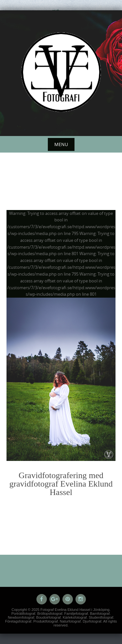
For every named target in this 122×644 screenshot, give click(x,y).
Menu (61, 144)
